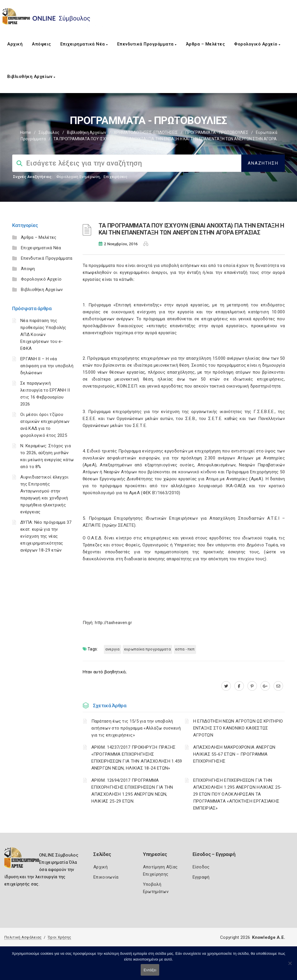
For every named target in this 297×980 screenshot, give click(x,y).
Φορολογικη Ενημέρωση (78, 177)
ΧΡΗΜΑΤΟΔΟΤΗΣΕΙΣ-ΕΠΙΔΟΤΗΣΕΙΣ (146, 132)
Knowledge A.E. (269, 937)
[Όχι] (290, 966)
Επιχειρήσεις (115, 177)
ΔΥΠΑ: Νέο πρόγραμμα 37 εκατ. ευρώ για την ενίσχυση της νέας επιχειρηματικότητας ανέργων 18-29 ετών (46, 536)
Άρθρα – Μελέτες (205, 44)
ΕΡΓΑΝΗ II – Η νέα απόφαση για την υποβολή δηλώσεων (47, 366)
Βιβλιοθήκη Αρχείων (31, 77)
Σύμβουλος (49, 132)
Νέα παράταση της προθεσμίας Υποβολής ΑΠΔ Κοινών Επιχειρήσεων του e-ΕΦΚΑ (43, 334)
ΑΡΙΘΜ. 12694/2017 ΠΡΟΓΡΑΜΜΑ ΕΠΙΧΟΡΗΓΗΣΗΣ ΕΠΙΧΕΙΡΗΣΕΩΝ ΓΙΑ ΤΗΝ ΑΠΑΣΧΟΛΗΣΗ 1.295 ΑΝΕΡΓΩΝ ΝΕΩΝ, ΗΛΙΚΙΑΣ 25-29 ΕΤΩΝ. (132, 791)
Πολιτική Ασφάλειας (23, 937)
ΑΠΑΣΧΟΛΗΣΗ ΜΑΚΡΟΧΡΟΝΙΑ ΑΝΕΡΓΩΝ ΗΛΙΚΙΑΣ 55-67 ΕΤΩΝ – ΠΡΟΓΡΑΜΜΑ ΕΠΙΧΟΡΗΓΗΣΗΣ (234, 754)
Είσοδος (201, 867)
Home (26, 132)
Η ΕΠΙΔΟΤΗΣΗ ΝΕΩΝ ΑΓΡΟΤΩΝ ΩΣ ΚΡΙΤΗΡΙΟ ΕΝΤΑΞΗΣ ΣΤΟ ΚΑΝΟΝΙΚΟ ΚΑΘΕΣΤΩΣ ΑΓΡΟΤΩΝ (238, 728)
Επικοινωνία (106, 877)
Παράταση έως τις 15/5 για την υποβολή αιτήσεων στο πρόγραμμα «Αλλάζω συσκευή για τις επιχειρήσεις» (136, 728)
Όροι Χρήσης (59, 937)
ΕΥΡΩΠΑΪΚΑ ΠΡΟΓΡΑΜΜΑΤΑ (147, 649)
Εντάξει (150, 970)
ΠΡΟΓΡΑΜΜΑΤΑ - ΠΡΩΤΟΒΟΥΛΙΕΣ (217, 132)
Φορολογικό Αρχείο (257, 44)
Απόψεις (41, 44)
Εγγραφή (201, 877)
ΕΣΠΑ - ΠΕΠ (185, 649)
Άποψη (28, 269)
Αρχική (15, 44)
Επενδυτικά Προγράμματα (147, 44)
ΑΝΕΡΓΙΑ (113, 649)
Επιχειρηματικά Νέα (84, 44)
